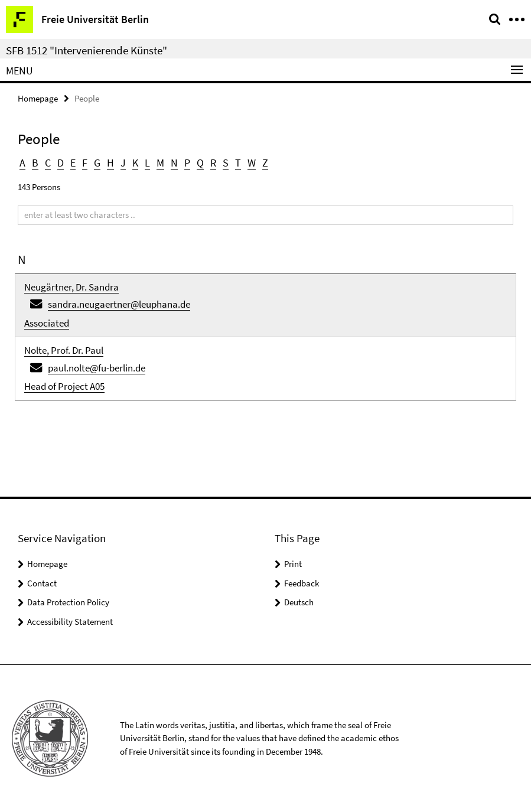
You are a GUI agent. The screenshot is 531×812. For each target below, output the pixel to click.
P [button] (187, 163)
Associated (47, 323)
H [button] (110, 163)
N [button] (174, 163)
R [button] (213, 163)
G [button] (97, 163)
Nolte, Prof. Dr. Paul (64, 350)
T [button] (238, 163)
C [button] (48, 163)
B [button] (35, 163)
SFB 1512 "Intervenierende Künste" (87, 50)
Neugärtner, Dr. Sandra (71, 287)
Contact (42, 583)
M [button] (160, 163)
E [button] (73, 163)
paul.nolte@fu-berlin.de (97, 368)
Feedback (302, 583)
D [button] (61, 163)
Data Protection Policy (68, 602)
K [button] (135, 163)
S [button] (226, 163)
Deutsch (299, 602)
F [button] (85, 163)
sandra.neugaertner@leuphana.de (119, 304)
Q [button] (200, 163)
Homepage (38, 98)
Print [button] (293, 564)
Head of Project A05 (64, 386)
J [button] (123, 163)
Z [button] (265, 163)
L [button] (147, 163)
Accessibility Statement (70, 622)
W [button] (252, 163)
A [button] (22, 163)
